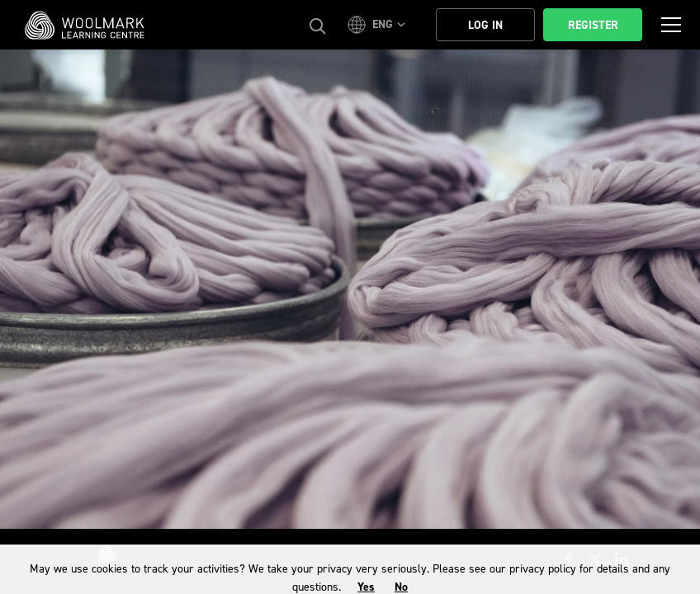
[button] (379, 25)
